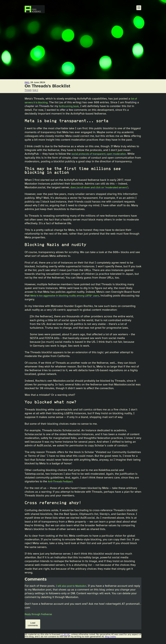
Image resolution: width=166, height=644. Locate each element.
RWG (27, 82)
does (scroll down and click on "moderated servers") (103, 191)
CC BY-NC (66, 638)
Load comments (33, 628)
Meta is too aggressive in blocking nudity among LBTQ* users (70, 299)
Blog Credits (114, 641)
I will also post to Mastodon (74, 590)
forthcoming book (73, 106)
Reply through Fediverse (40, 618)
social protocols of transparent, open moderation (103, 154)
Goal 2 (37, 90)
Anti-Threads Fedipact (62, 485)
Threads (29, 90)
